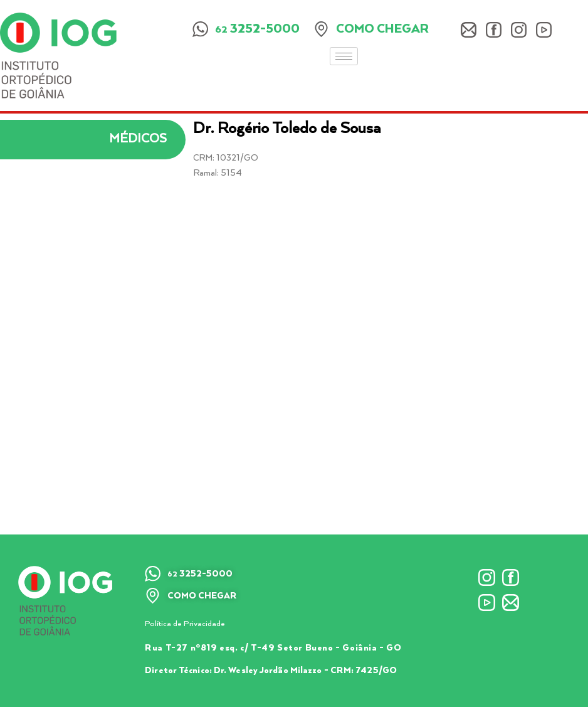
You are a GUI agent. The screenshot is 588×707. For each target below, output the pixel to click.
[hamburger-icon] (344, 56)
